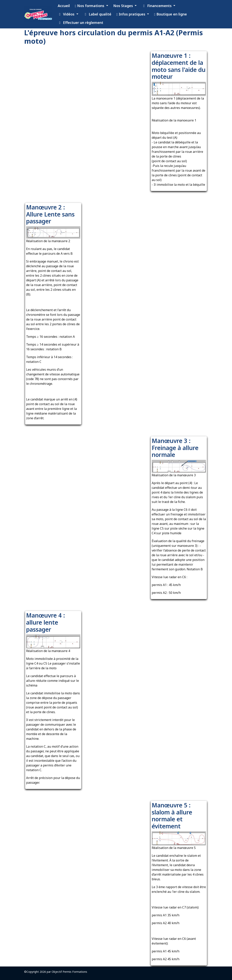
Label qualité (97, 14)
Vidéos (67, 14)
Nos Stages (124, 6)
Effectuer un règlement (81, 23)
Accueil (64, 6)
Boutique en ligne (170, 14)
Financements (157, 6)
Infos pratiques (131, 14)
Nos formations (90, 6)
